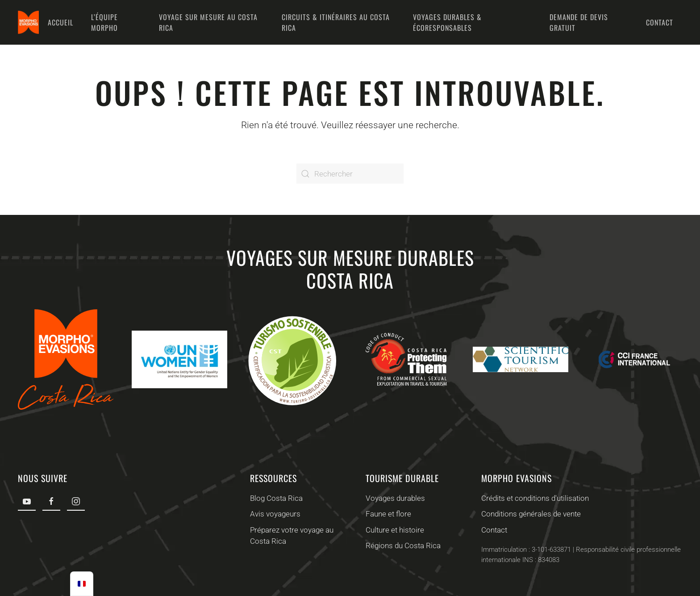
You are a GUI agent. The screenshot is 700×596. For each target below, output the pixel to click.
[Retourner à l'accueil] (28, 22)
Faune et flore (387, 514)
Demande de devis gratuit (579, 22)
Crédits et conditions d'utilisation (534, 498)
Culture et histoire (394, 530)
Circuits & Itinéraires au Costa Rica (336, 22)
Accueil (60, 22)
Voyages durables (394, 498)
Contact (660, 22)
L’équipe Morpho (104, 22)
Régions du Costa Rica (402, 546)
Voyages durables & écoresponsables (447, 22)
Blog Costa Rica (275, 498)
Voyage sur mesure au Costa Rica (208, 22)
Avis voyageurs (274, 514)
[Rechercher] (350, 174)
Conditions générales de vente (530, 514)
